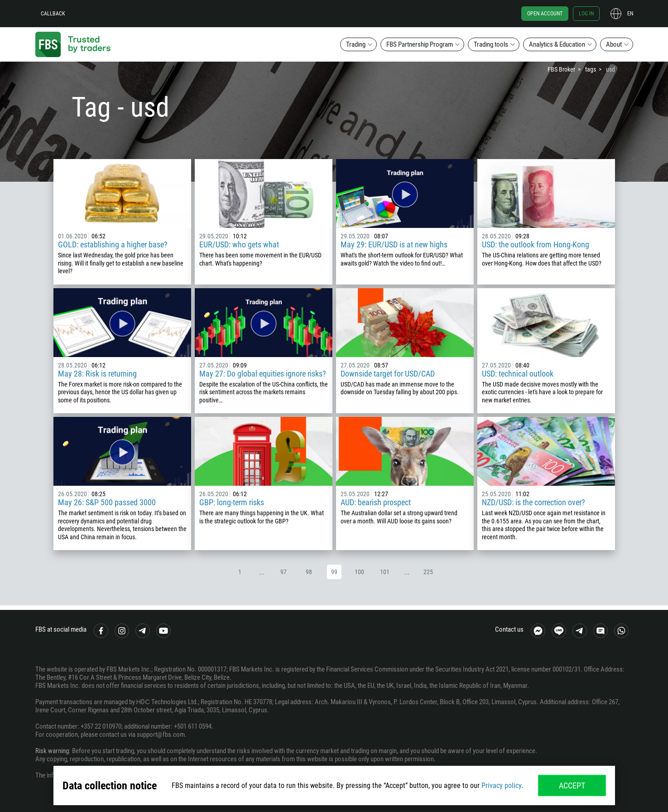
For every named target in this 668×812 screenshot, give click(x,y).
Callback (53, 14)
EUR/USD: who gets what (239, 244)
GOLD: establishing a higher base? (113, 244)
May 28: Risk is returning (97, 374)
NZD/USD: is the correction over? (533, 502)
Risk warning (52, 751)
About (614, 44)
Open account (545, 14)
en (630, 14)
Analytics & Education (557, 44)
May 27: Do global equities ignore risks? (263, 374)
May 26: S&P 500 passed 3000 (107, 502)
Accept (572, 785)
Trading (356, 44)
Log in (586, 14)
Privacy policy (501, 785)
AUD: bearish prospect (376, 502)
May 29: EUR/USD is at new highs (394, 244)
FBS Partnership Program (420, 44)
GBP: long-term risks (232, 502)
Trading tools (491, 44)
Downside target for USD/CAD (388, 374)
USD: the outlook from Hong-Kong (536, 244)
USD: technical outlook (518, 374)
